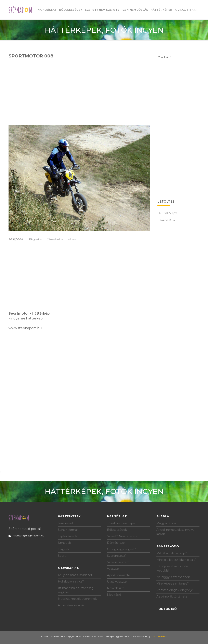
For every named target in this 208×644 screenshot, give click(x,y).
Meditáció (114, 595)
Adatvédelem (159, 636)
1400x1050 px (167, 213)
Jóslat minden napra (121, 523)
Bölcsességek (117, 530)
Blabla (163, 516)
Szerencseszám (118, 562)
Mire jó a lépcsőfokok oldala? (177, 560)
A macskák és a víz (71, 605)
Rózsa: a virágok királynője (175, 590)
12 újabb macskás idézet (75, 575)
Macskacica (68, 568)
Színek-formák (68, 530)
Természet (66, 523)
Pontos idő (167, 609)
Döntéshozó (116, 543)
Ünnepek (64, 543)
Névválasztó (116, 588)
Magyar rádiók (166, 523)
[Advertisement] (79, 91)
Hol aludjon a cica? (71, 581)
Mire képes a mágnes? (173, 584)
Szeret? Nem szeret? (122, 536)
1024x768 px (166, 220)
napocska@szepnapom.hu (26, 536)
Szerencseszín (117, 556)
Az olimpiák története (172, 597)
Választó (113, 569)
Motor (72, 239)
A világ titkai (186, 10)
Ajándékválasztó (119, 575)
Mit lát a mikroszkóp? (172, 553)
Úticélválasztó (117, 582)
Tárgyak (63, 549)
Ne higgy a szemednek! (173, 577)
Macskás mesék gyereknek (77, 599)
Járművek (54, 239)
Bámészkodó (168, 546)
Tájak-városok (67, 536)
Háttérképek (69, 516)
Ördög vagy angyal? (121, 549)
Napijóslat (117, 516)
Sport (62, 556)
